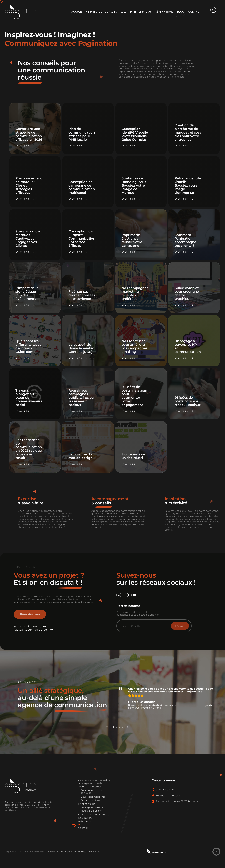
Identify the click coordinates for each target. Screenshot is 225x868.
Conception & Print (92, 808)
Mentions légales (55, 852)
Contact (83, 828)
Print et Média (87, 804)
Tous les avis (114, 727)
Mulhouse (23, 807)
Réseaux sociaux (90, 800)
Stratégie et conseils (90, 783)
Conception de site (92, 790)
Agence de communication (95, 780)
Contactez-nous (30, 614)
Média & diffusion (91, 811)
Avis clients (85, 821)
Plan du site (94, 852)
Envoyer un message (168, 796)
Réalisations (85, 818)
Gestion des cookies (76, 852)
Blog (81, 825)
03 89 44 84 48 (165, 790)
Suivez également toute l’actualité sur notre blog (30, 628)
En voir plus (22, 146)
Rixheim (45, 805)
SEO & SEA (87, 794)
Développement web (93, 797)
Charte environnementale (94, 815)
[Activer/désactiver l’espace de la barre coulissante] (211, 12)
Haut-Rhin (45, 807)
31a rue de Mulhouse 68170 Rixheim (177, 801)
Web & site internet (90, 787)
